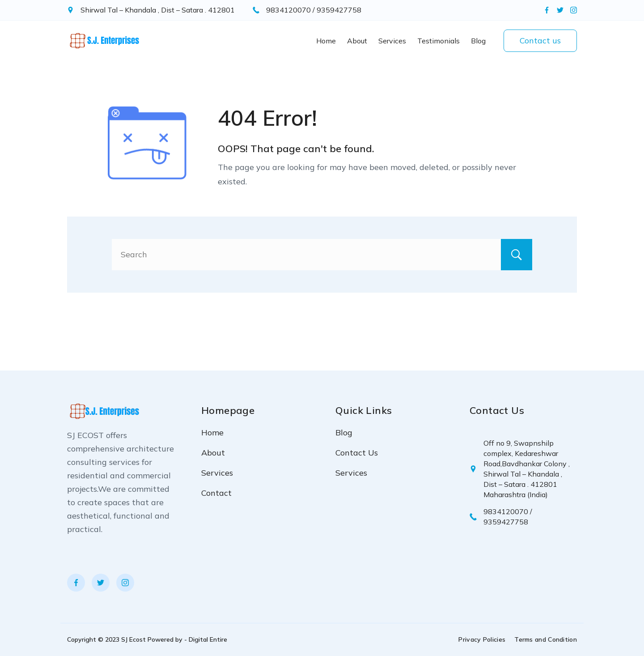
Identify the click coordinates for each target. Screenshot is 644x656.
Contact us (540, 40)
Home (326, 41)
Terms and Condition (546, 639)
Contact (216, 493)
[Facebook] (547, 10)
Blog (478, 41)
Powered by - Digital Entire (187, 639)
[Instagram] (574, 10)
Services (392, 41)
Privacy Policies (482, 639)
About (357, 41)
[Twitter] (560, 10)
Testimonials (439, 41)
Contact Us (357, 453)
